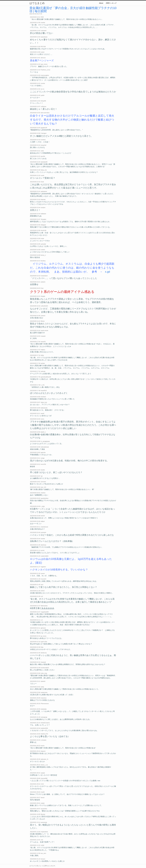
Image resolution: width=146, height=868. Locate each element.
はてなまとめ (37, 3)
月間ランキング (111, 3)
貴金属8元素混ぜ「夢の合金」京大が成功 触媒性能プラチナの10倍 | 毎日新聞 (73, 9)
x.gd (107, 272)
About (101, 3)
